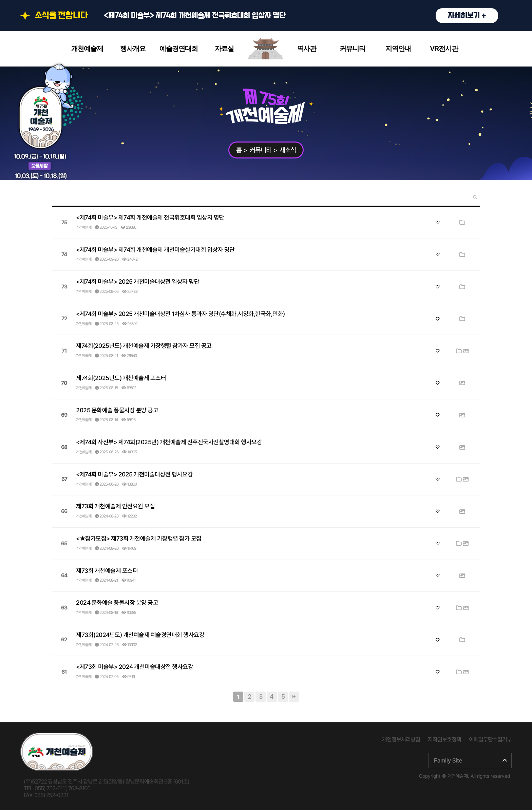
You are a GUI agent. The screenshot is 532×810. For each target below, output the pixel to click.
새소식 (288, 150)
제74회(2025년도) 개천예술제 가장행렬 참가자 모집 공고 (144, 346)
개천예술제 (87, 49)
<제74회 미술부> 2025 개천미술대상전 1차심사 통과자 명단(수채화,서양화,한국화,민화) (180, 314)
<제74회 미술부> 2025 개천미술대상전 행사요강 (134, 474)
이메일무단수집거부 (490, 739)
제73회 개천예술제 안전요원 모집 (115, 506)
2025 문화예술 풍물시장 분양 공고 (117, 410)
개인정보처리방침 (401, 739)
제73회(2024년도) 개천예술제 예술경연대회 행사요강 (140, 635)
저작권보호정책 (444, 739)
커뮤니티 (352, 49)
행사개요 (133, 49)
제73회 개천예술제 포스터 (107, 571)
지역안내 (398, 49)
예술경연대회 (179, 49)
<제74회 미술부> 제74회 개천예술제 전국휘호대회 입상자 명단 (301, 16)
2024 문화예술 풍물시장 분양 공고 (117, 602)
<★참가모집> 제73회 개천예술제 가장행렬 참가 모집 (139, 538)
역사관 (307, 49)
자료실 (224, 49)
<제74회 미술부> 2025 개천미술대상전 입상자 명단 (138, 281)
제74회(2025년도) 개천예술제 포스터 (121, 378)
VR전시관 (444, 49)
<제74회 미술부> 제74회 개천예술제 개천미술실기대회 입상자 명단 (155, 250)
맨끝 (294, 697)
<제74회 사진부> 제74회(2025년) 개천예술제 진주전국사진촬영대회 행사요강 (169, 442)
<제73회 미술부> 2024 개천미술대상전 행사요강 (135, 667)
